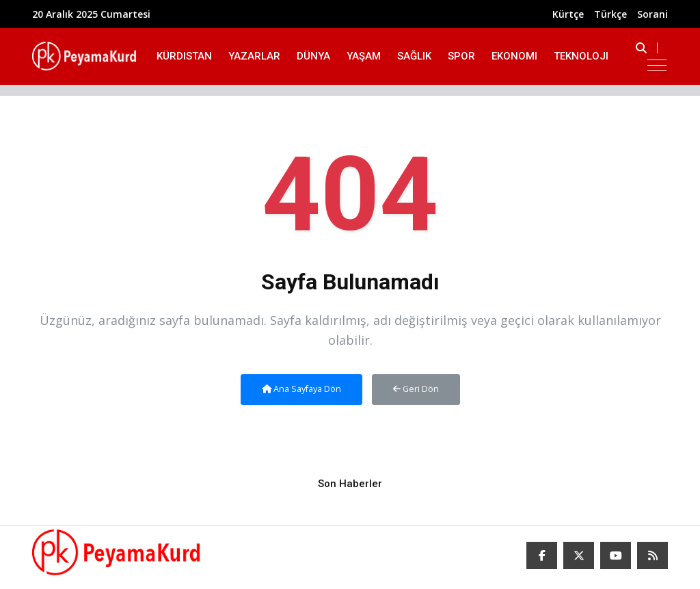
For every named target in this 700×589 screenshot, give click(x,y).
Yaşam (364, 56)
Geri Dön (416, 389)
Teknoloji (581, 56)
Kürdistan (184, 56)
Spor (461, 56)
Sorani (652, 14)
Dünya (313, 56)
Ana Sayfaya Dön (301, 389)
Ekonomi (514, 56)
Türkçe (610, 14)
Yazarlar (254, 56)
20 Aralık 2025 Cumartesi (91, 14)
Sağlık (414, 56)
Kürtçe (568, 14)
